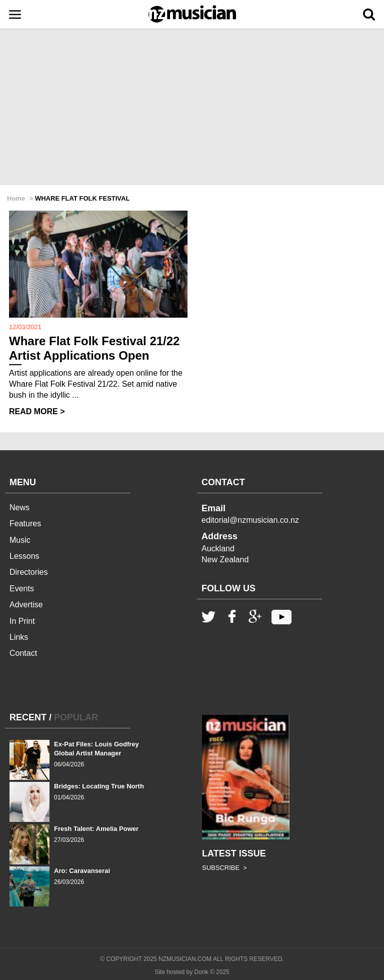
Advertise (26, 605)
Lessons (24, 556)
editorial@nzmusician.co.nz (250, 520)
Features (25, 524)
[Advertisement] (192, 108)
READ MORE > (37, 411)
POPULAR (76, 717)
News (19, 508)
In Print (22, 621)
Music (20, 540)
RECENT (28, 717)
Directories (28, 572)
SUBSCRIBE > (224, 868)
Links (19, 637)
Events (22, 589)
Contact (23, 653)
